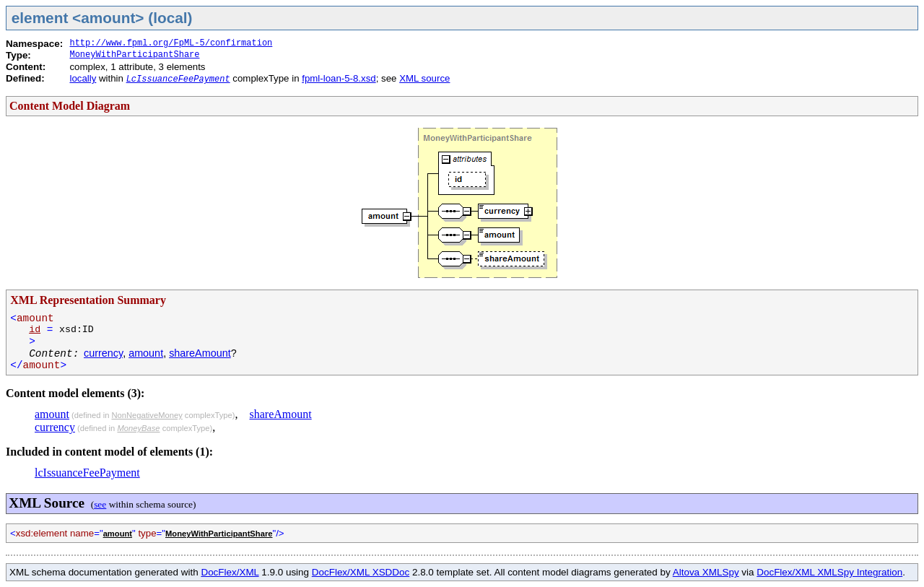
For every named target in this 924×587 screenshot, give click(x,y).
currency (103, 353)
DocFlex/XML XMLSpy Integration (829, 572)
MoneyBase (138, 428)
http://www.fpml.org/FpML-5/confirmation (171, 43)
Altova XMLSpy (706, 572)
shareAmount (200, 353)
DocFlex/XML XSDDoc (361, 572)
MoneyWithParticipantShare (134, 55)
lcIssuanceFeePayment (87, 473)
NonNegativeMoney (147, 415)
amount (146, 353)
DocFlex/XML (230, 572)
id (35, 330)
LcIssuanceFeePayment (178, 79)
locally (83, 78)
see (100, 504)
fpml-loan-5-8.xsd (339, 78)
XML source (424, 78)
